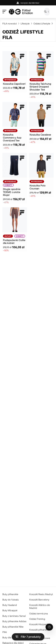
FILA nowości (10, 23)
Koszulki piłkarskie (39, 630)
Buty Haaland (10, 605)
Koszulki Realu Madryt (41, 594)
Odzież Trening (37, 619)
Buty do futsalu (11, 600)
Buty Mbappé (10, 610)
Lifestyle (25, 23)
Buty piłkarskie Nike (13, 627)
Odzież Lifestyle (42, 23)
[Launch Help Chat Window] (49, 627)
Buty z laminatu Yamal (14, 616)
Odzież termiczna (39, 613)
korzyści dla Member (28, 3)
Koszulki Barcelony (39, 600)
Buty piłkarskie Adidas (14, 621)
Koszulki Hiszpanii (39, 624)
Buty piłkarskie (10, 594)
